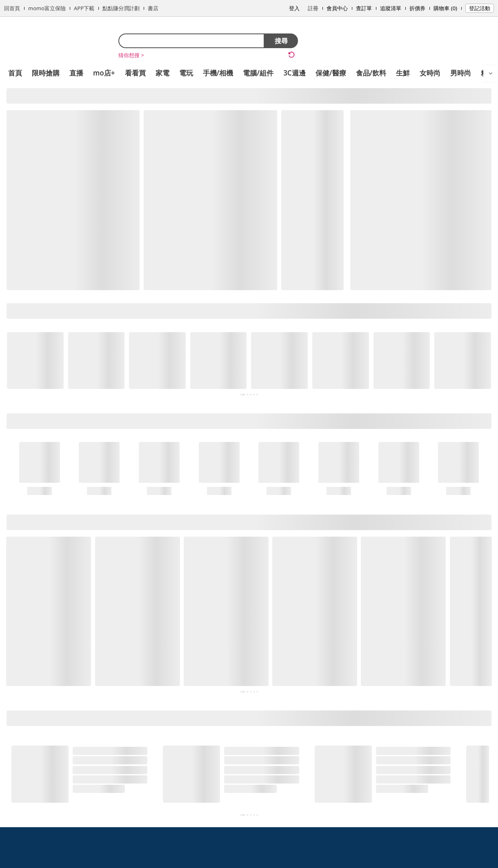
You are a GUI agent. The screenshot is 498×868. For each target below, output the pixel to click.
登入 (294, 8)
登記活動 (480, 8)
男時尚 (461, 73)
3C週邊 (295, 73)
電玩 (186, 73)
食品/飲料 (371, 73)
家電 (162, 73)
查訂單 (364, 8)
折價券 (417, 8)
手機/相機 (218, 73)
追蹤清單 (391, 8)
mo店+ (104, 73)
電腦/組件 (258, 73)
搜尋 (281, 41)
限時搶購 (46, 73)
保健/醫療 (331, 73)
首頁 (15, 73)
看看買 (135, 73)
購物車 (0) (445, 8)
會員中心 (337, 8)
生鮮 (403, 73)
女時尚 (430, 73)
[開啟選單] (491, 73)
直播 (76, 73)
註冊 (313, 8)
